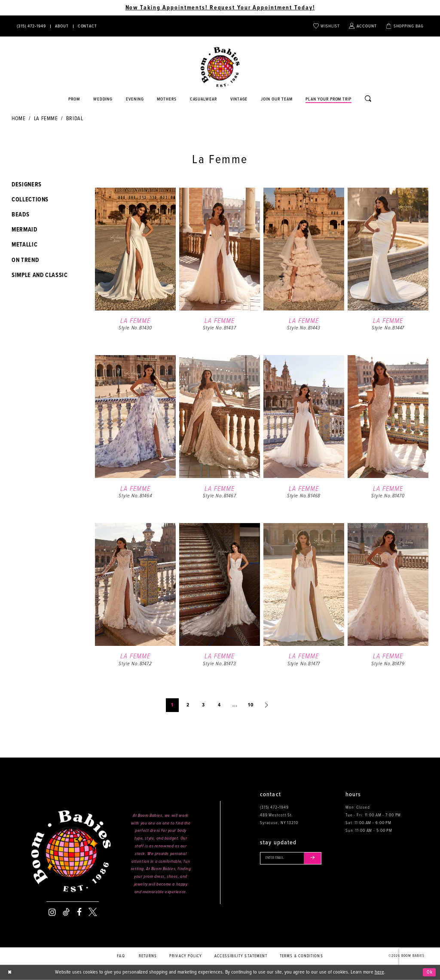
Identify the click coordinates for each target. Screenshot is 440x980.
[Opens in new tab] (203, 100)
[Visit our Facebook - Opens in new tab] (79, 912)
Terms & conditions (301, 956)
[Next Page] (266, 705)
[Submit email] (319, 859)
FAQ (121, 956)
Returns (148, 956)
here (379, 972)
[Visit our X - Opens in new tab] (93, 912)
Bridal (75, 119)
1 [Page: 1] (172, 705)
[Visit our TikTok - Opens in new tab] (66, 912)
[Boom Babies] (220, 67)
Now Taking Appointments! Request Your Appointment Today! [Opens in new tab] (220, 8)
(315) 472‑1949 (274, 807)
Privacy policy (186, 956)
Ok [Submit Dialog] (429, 972)
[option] (135, 270)
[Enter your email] (294, 859)
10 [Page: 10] (251, 705)
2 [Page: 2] (188, 705)
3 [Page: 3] (203, 705)
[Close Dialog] (11, 972)
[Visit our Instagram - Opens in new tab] (52, 912)
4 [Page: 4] (219, 705)
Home (19, 119)
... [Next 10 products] (235, 705)
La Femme (46, 119)
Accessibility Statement (241, 956)
